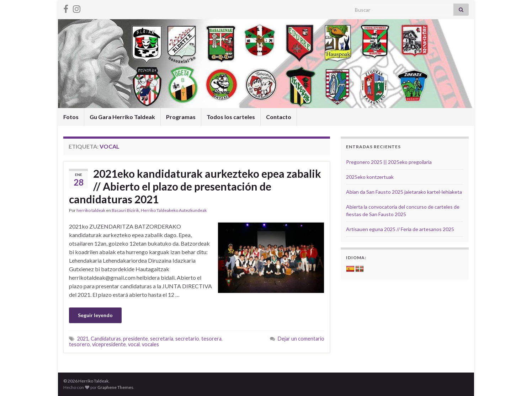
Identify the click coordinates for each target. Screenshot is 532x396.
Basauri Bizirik (125, 210)
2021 (83, 339)
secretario (187, 339)
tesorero (79, 344)
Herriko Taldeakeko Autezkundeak (174, 210)
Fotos (71, 117)
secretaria (162, 339)
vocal (134, 344)
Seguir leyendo (95, 315)
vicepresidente (109, 344)
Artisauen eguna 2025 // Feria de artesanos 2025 (400, 229)
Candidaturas (106, 339)
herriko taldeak (91, 210)
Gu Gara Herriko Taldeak (122, 117)
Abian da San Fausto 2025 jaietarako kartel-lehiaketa (404, 192)
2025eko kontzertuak (370, 177)
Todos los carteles (231, 117)
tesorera (211, 339)
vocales (150, 344)
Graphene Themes (115, 387)
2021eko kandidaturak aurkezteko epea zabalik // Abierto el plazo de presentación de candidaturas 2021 (195, 186)
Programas (181, 117)
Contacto (279, 117)
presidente (135, 339)
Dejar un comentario (301, 339)
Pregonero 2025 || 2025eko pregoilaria (389, 162)
